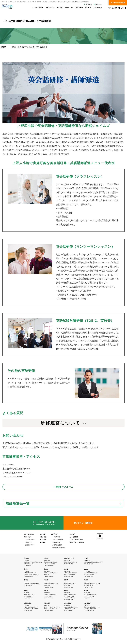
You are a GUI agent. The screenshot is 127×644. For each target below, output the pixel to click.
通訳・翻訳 (79, 7)
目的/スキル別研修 (58, 540)
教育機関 (89, 4)
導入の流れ (99, 4)
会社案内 (88, 7)
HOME (3, 47)
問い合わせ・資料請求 (118, 3)
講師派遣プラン (30, 545)
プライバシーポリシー (76, 540)
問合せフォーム (65, 487)
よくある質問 (98, 7)
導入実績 (59, 7)
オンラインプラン (30, 540)
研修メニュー (69, 7)
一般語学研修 (56, 537)
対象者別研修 (56, 542)
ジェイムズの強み (37, 7)
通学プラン (29, 542)
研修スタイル (50, 7)
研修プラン (54, 534)
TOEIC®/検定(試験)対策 (59, 548)
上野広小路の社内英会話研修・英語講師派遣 (29, 47)
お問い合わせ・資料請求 (77, 542)
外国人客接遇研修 (57, 545)
